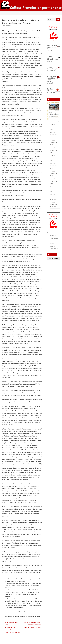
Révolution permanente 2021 (54, 158)
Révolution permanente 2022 (54, 150)
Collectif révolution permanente (36, 8)
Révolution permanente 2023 (54, 142)
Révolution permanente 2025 (54, 127)
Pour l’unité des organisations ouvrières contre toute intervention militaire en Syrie (32, 625)
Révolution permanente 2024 (54, 135)
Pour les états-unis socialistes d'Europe (54, 241)
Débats (21, 13)
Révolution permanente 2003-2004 (54, 205)
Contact (13, 13)
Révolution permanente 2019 (54, 174)
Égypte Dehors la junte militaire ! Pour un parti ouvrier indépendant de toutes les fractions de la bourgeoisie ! (12, 627)
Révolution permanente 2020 (54, 166)
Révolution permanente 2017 (54, 189)
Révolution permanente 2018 (54, 181)
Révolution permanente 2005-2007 (54, 197)
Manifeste (53, 235)
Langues (4, 13)
